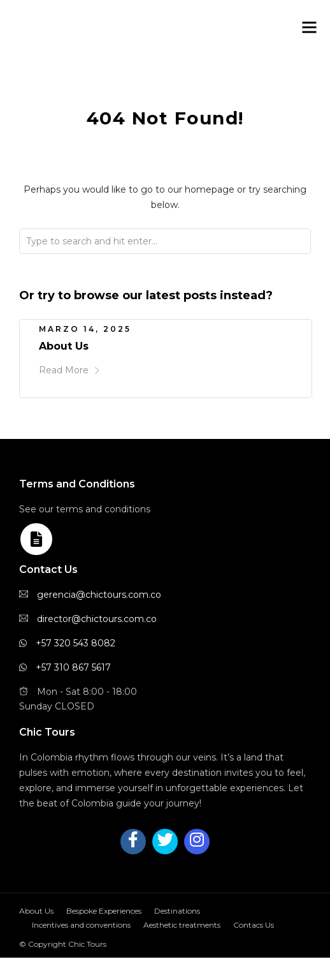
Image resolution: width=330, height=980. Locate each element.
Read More (70, 370)
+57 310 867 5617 (73, 667)
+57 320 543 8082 (75, 643)
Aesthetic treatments (182, 925)
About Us (64, 346)
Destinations (177, 911)
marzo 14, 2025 (85, 329)
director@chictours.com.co (97, 619)
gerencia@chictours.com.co (99, 595)
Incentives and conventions (81, 925)
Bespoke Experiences (104, 911)
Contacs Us (254, 925)
